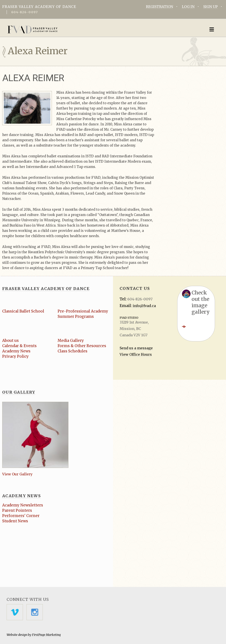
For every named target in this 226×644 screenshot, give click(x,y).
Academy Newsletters (23, 505)
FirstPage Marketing (46, 635)
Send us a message (136, 348)
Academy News (16, 351)
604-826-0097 (24, 12)
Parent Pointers (17, 510)
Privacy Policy (16, 356)
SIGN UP (210, 7)
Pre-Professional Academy (83, 311)
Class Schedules (73, 351)
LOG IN (188, 7)
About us (10, 341)
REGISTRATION (159, 7)
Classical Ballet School (24, 311)
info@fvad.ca (144, 306)
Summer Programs (76, 316)
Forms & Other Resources (82, 346)
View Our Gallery (17, 474)
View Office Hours (136, 354)
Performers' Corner (21, 516)
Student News (15, 521)
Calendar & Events (20, 346)
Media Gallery (71, 341)
